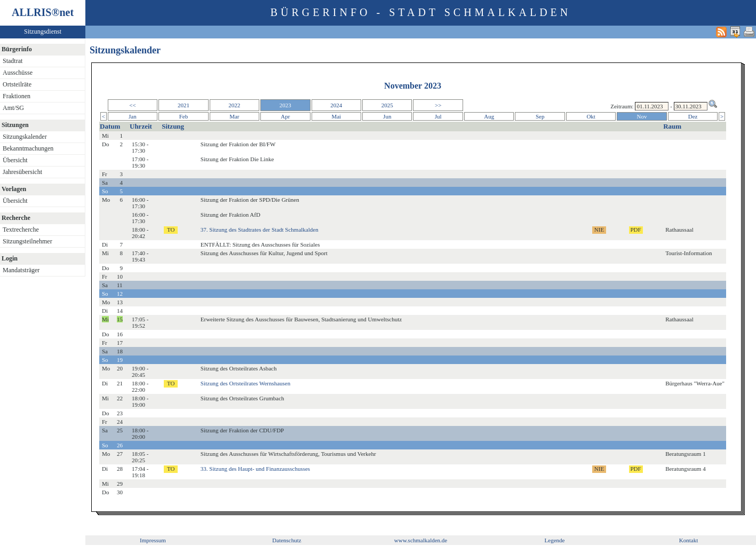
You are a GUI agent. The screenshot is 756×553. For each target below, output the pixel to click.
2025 (387, 105)
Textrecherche (21, 230)
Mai (336, 116)
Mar (234, 116)
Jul (438, 116)
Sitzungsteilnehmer (27, 241)
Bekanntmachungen (28, 148)
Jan (133, 116)
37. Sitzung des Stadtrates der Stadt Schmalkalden (260, 230)
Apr (285, 116)
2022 (234, 105)
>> (438, 105)
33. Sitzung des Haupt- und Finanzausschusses (255, 469)
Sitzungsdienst (43, 31)
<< (132, 105)
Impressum (153, 540)
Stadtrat (13, 61)
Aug (489, 116)
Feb (184, 116)
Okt (591, 116)
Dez (693, 116)
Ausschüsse (18, 73)
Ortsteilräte (17, 84)
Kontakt (689, 540)
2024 (336, 105)
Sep (540, 116)
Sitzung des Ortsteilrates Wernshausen (245, 383)
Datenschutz (287, 540)
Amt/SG (13, 108)
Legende (555, 540)
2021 (184, 105)
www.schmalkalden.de (421, 540)
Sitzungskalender (25, 137)
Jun (387, 116)
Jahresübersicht (22, 172)
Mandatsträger (21, 270)
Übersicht (15, 160)
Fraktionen (17, 96)
